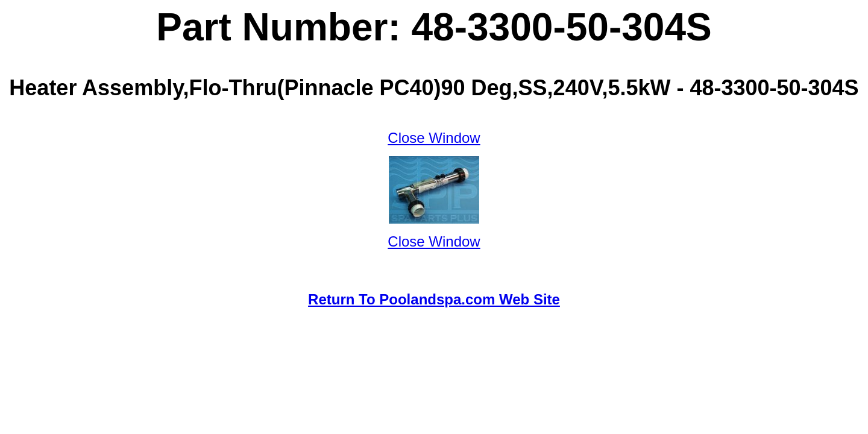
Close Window (434, 138)
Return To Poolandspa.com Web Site (434, 299)
